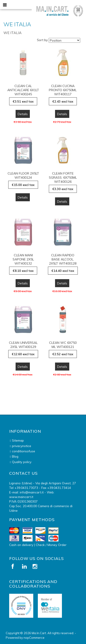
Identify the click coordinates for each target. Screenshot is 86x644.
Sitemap (18, 440)
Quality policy (22, 462)
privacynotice (22, 446)
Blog (15, 456)
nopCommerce (34, 638)
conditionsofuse (24, 451)
